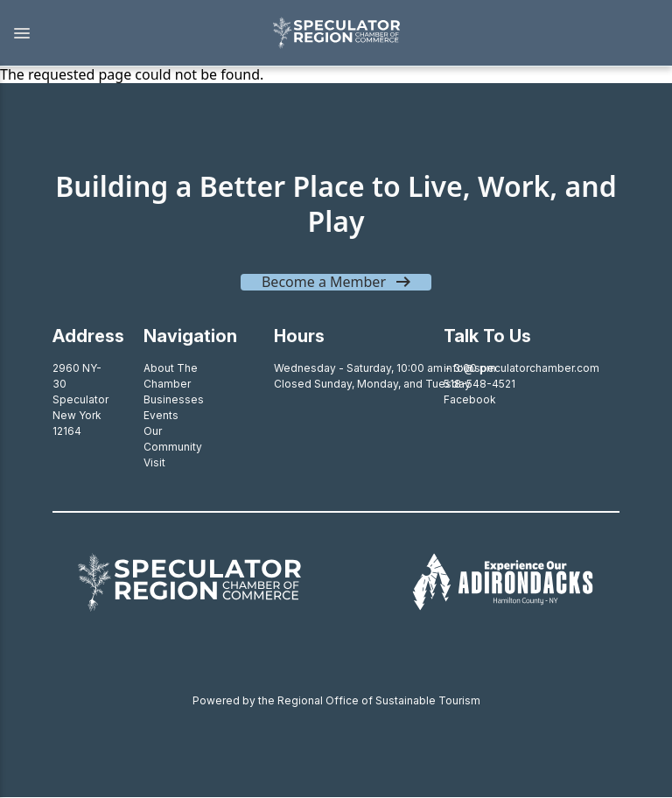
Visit (154, 462)
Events (161, 415)
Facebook (470, 399)
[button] (127, 33)
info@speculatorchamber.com (521, 368)
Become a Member (324, 282)
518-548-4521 (479, 384)
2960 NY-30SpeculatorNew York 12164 (80, 399)
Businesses (174, 399)
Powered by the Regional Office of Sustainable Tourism (336, 700)
